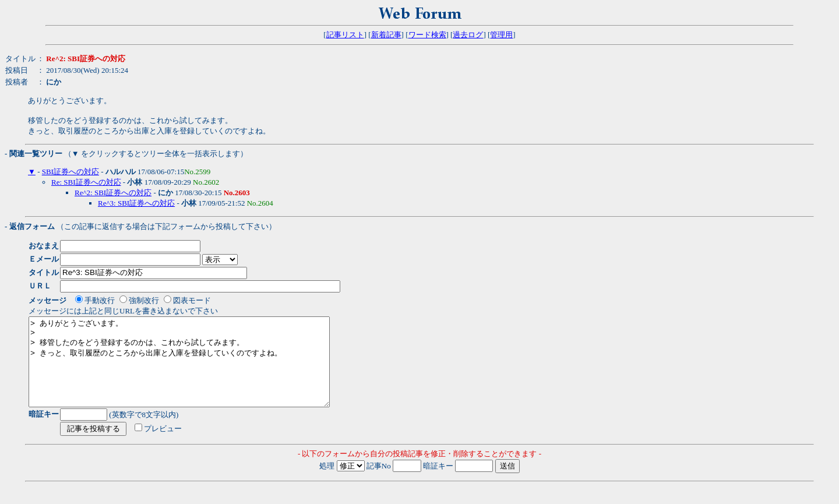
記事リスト (345, 35)
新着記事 (386, 35)
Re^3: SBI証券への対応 (136, 203)
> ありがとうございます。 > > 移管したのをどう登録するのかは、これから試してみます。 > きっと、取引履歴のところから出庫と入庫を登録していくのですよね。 (197, 371)
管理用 (501, 35)
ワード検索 (427, 35)
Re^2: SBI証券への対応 (113, 193)
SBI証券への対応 (70, 172)
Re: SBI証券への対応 (86, 182)
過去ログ (468, 35)
